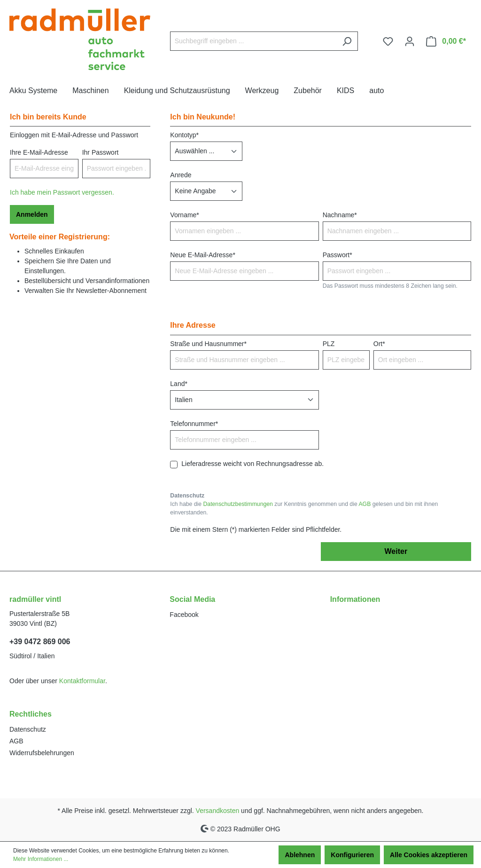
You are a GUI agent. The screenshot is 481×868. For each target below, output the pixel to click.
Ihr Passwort (101, 152)
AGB (365, 504)
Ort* (379, 344)
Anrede (181, 175)
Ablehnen (300, 855)
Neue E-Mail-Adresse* (203, 255)
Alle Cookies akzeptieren (429, 855)
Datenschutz (28, 729)
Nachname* (340, 215)
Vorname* (184, 215)
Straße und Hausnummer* (208, 344)
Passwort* (337, 255)
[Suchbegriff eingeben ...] (253, 41)
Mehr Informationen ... (41, 859)
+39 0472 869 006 (40, 642)
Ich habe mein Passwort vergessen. (62, 192)
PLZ (329, 344)
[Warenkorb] (446, 41)
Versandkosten (218, 811)
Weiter (396, 551)
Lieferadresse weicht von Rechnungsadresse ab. (252, 464)
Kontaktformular (82, 681)
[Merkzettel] (388, 41)
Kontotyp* (184, 135)
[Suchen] (347, 41)
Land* (179, 384)
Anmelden (32, 214)
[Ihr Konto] (410, 41)
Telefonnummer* (194, 424)
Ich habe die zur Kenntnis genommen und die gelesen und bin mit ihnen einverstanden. (304, 508)
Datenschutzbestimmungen (238, 504)
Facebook (184, 615)
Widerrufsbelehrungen (42, 753)
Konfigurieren (352, 855)
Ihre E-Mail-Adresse (39, 152)
